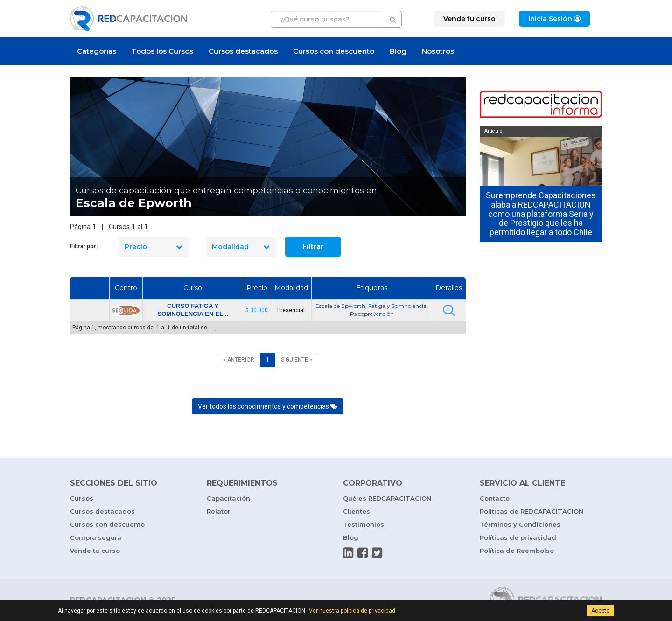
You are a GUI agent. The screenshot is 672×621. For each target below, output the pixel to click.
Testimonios (364, 524)
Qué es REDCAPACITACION (387, 498)
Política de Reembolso (517, 551)
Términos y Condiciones (520, 524)
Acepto (600, 611)
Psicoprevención (372, 314)
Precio (154, 247)
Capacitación (228, 498)
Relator (219, 511)
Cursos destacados (243, 51)
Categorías (97, 51)
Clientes (357, 511)
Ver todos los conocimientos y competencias (268, 406)
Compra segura (96, 537)
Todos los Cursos (162, 51)
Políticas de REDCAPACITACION (532, 511)
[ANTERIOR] (239, 360)
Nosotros (438, 51)
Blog (398, 51)
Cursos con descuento (334, 51)
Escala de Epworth (340, 306)
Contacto (495, 498)
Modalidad (241, 247)
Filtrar (313, 247)
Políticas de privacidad (518, 537)
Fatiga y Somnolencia (397, 306)
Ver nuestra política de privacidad (352, 611)
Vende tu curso (95, 551)
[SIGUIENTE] (297, 360)
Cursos (82, 498)
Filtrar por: (84, 246)
